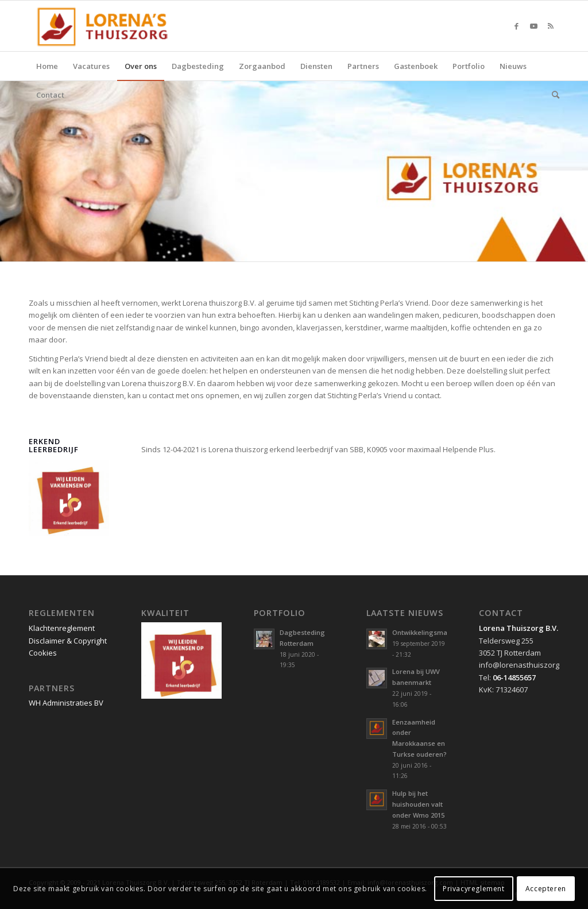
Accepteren (546, 889)
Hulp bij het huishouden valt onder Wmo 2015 (418, 804)
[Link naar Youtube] (533, 26)
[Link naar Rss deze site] (551, 26)
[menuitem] (47, 66)
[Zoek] (552, 95)
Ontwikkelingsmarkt (424, 632)
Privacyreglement (474, 889)
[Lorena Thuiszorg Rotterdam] (107, 26)
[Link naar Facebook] (516, 26)
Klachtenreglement (62, 628)
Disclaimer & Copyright (68, 641)
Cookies (43, 653)
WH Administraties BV (66, 703)
